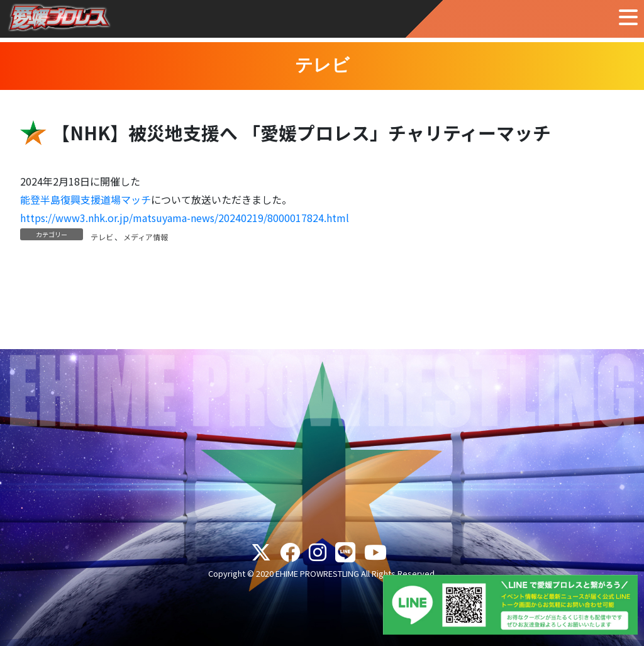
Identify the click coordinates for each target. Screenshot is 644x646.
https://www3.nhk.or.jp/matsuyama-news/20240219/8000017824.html (185, 218)
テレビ (102, 237)
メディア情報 (146, 237)
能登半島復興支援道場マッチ (86, 199)
